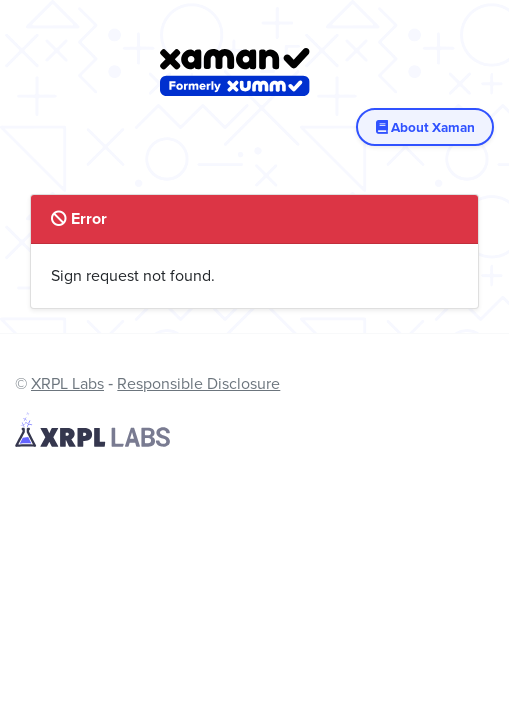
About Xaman (424, 127)
